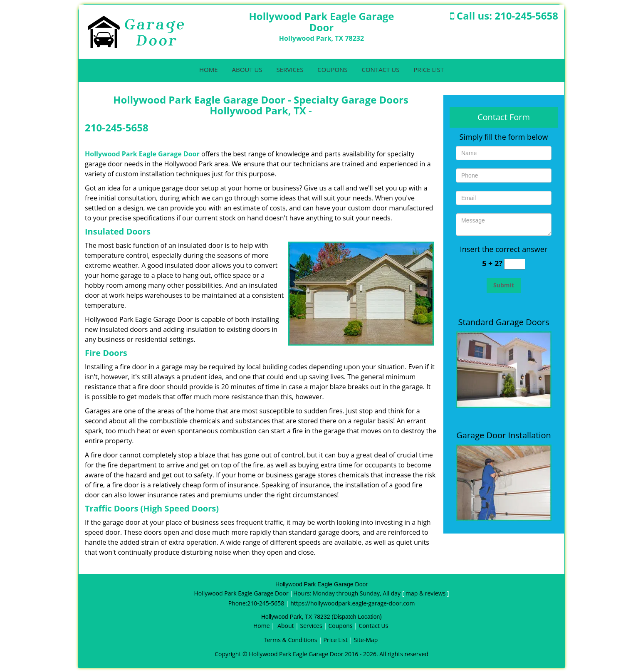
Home (209, 69)
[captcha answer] (515, 264)
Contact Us (380, 69)
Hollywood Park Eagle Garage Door (142, 154)
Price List (429, 69)
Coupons (332, 69)
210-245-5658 (526, 16)
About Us (247, 69)
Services (290, 69)
